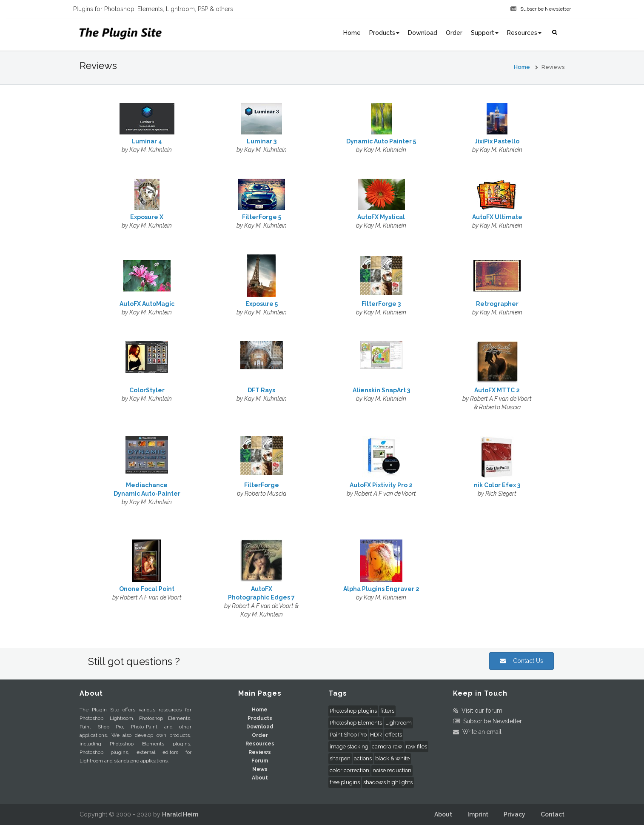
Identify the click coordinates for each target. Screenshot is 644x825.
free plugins (345, 782)
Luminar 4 (147, 141)
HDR (376, 735)
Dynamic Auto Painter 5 (381, 141)
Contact (553, 814)
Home (352, 33)
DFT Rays (261, 390)
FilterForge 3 (381, 304)
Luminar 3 (262, 141)
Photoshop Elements (356, 723)
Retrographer (497, 304)
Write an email (480, 732)
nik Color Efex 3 (497, 485)
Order (454, 33)
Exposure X (147, 217)
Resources (524, 33)
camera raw (387, 746)
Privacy (514, 814)
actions (363, 758)
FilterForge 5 (262, 217)
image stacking (349, 746)
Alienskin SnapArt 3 (381, 390)
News (260, 769)
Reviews (260, 752)
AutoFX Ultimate (497, 217)
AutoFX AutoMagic (147, 304)
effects (394, 735)
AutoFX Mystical (381, 217)
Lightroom (399, 723)
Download (423, 33)
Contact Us (521, 661)
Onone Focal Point (147, 589)
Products (384, 33)
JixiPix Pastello (497, 141)
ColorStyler (147, 390)
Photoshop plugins (353, 711)
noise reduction (392, 770)
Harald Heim (180, 814)
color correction (349, 770)
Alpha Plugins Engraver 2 (381, 589)
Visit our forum (480, 711)
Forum (260, 761)
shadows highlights (388, 782)
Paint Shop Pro (348, 735)
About (260, 778)
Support (485, 33)
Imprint (478, 814)
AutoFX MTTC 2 (497, 390)
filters (387, 711)
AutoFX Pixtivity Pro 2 (381, 485)
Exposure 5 (262, 304)
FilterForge (262, 485)
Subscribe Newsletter (544, 9)
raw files (416, 746)
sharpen (340, 758)
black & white (392, 758)
